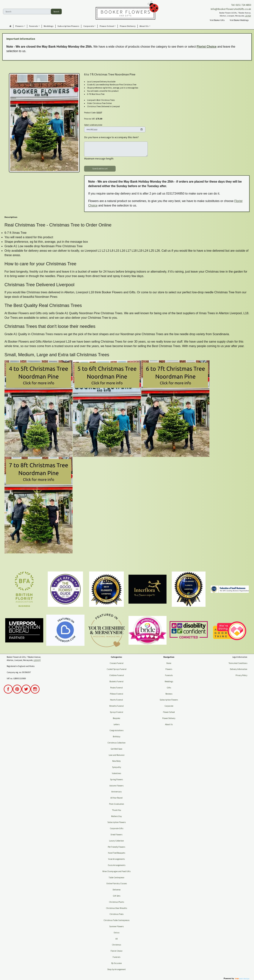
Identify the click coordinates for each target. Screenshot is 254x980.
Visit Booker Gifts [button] (217, 20)
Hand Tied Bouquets (117, 853)
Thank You (117, 810)
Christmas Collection (116, 743)
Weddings (169, 681)
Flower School (169, 712)
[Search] (27, 11)
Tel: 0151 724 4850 (241, 5)
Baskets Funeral (116, 681)
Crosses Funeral (117, 663)
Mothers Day (116, 816)
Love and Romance (117, 755)
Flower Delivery (169, 718)
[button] (20, 26)
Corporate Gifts (117, 828)
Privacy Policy (241, 675)
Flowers (169, 669)
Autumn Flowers (116, 786)
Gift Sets (117, 896)
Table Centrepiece (116, 878)
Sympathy (117, 767)
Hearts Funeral (116, 700)
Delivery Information (239, 669)
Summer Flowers (116, 926)
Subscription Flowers (117, 822)
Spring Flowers (116, 779)
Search (56, 11)
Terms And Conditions (238, 663)
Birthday (117, 737)
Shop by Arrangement (116, 969)
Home (169, 663)
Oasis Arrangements (117, 865)
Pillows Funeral (116, 694)
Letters (117, 724)
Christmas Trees (116, 914)
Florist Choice (207, 47)
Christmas (116, 945)
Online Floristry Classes (117, 883)
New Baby (116, 761)
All (117, 939)
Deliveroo (117, 890)
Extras (117, 933)
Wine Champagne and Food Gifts (116, 871)
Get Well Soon (116, 749)
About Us (169, 724)
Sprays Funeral (116, 712)
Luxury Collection (116, 841)
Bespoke (116, 718)
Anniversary (116, 792)
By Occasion (117, 963)
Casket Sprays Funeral (117, 669)
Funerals (116, 957)
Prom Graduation (117, 804)
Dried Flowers (116, 835)
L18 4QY (248, 16)
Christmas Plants (116, 902)
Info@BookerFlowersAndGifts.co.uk (231, 9)
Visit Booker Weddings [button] (239, 20)
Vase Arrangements (116, 859)
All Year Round (116, 798)
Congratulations (116, 730)
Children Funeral (117, 675)
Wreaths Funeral (116, 706)
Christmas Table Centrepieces (116, 920)
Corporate (169, 706)
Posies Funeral (116, 688)
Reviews (169, 694)
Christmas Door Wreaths (116, 908)
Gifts (169, 688)
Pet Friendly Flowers (116, 847)
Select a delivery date (93, 125)
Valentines (116, 773)
